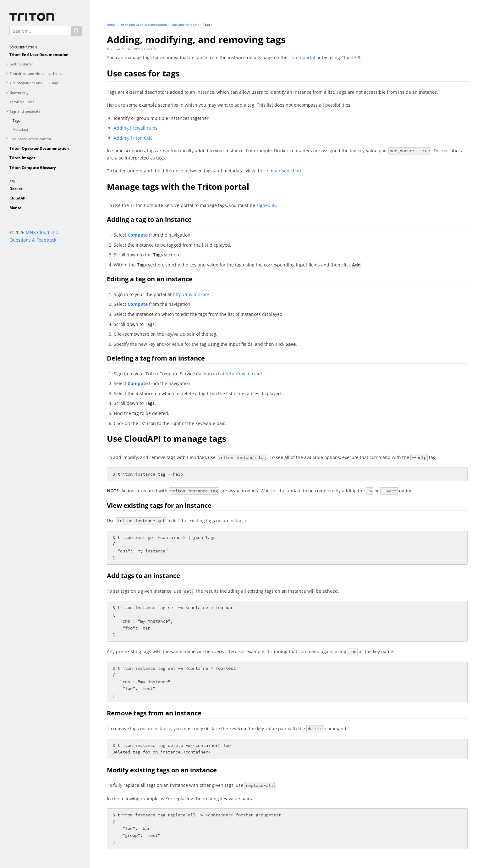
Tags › (207, 25)
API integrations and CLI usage (34, 83)
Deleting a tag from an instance (156, 358)
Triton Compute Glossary (33, 168)
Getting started (22, 64)
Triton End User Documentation (39, 55)
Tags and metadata (25, 111)
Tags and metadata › (186, 25)
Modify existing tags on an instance (162, 770)
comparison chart (283, 171)
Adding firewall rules (136, 128)
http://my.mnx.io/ (191, 294)
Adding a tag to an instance (149, 219)
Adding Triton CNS (133, 138)
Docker (16, 189)
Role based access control (30, 139)
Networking (19, 92)
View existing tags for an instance (159, 505)
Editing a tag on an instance (150, 279)
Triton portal (302, 57)
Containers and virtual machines (36, 73)
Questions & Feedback (33, 240)
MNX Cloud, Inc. (42, 232)
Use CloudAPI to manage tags (167, 439)
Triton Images (22, 158)
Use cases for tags (143, 73)
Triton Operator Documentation (39, 148)
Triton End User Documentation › (144, 25)
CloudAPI (18, 198)
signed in (266, 205)
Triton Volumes (22, 102)
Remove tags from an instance (154, 713)
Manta (15, 208)
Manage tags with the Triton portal (178, 187)
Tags (16, 120)
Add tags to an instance (143, 576)
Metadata (20, 129)
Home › (112, 25)
